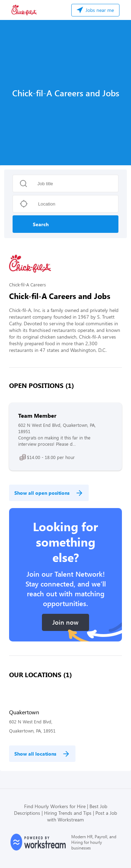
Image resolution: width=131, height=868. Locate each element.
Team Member (37, 415)
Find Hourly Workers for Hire (55, 806)
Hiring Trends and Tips (68, 813)
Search (41, 224)
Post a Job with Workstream (82, 816)
